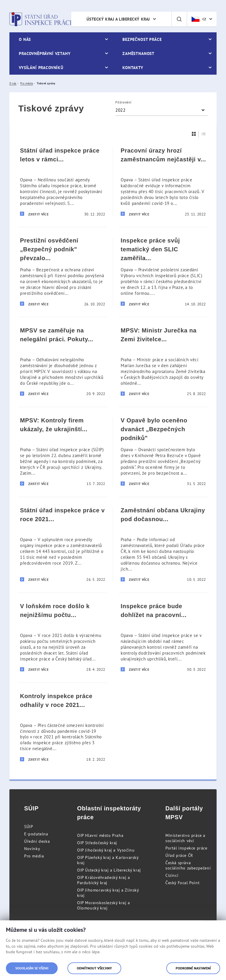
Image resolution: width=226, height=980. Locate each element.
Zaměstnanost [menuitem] (138, 53)
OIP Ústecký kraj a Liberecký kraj (109, 870)
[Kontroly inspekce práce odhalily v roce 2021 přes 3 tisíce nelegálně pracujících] (63, 728)
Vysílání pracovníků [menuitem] (41, 68)
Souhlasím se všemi (32, 968)
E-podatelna (36, 834)
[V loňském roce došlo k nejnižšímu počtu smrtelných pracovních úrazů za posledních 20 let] (63, 638)
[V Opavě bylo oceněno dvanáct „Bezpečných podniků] (163, 452)
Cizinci (172, 875)
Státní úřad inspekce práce (41, 19)
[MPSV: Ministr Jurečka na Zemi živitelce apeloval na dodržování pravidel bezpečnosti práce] (163, 362)
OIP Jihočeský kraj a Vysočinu (106, 850)
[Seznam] (204, 134)
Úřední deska (37, 841)
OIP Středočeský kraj (97, 843)
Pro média (34, 856)
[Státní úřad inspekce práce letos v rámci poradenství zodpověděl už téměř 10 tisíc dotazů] (63, 182)
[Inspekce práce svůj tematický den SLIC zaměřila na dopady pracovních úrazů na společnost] (163, 272)
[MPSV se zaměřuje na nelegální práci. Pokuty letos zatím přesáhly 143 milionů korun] (63, 362)
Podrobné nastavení (193, 968)
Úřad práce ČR (179, 855)
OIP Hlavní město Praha (100, 835)
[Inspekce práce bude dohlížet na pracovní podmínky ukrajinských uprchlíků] (163, 638)
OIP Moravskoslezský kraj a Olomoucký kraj (104, 905)
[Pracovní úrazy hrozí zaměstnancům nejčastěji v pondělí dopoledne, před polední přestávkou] (163, 182)
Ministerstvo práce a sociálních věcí (185, 838)
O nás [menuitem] (25, 39)
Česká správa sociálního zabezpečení (188, 865)
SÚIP (29, 827)
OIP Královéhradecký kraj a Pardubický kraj (104, 880)
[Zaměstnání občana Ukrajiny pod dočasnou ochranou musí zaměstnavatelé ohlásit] (163, 545)
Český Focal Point (182, 883)
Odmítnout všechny (94, 968)
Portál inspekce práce (186, 848)
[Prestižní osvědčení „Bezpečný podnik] (63, 272)
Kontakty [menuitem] (133, 68)
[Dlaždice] (194, 134)
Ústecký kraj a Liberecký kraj (118, 19)
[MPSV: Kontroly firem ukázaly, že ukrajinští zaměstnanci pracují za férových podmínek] (63, 452)
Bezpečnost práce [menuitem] (142, 39)
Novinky (32, 849)
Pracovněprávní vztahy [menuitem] (45, 53)
